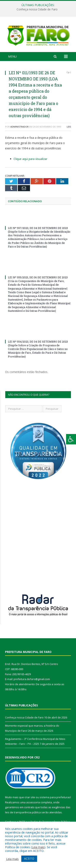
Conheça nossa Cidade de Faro (37, 9)
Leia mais (38, 847)
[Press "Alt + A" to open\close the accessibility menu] (71, 439)
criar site (30, 798)
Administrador (19, 128)
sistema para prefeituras (55, 798)
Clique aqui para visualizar (30, 160)
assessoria (33, 803)
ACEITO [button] (29, 859)
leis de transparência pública (23, 813)
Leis (69, 128)
